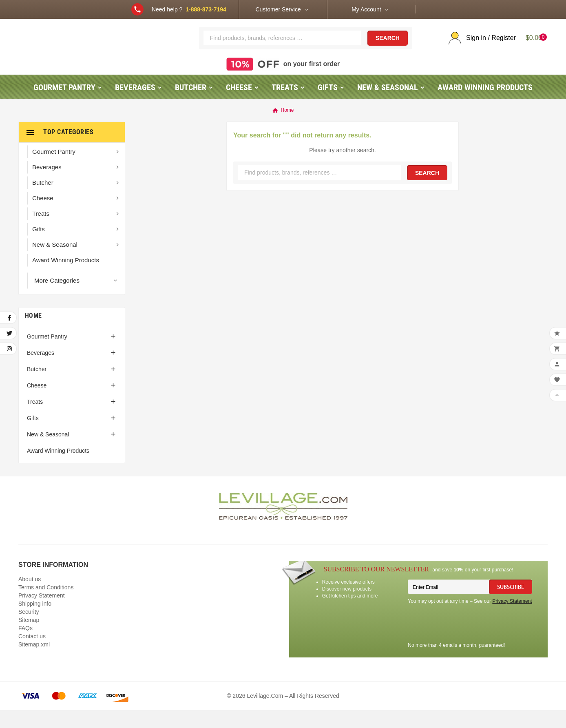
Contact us (32, 654)
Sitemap (29, 638)
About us (30, 597)
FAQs (25, 646)
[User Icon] (479, 47)
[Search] (282, 47)
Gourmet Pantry (47, 354)
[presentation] (470, 642)
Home (33, 333)
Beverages (41, 371)
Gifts (33, 436)
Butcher (37, 387)
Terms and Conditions (46, 605)
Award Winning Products (58, 469)
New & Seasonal (48, 452)
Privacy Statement (42, 613)
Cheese (37, 403)
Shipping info (35, 622)
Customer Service (278, 9)
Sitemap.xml (34, 662)
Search (388, 47)
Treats (35, 420)
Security (29, 630)
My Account (366, 9)
